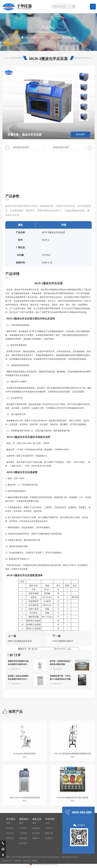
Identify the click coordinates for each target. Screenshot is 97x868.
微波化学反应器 (48, 38)
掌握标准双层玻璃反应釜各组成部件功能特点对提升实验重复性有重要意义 (18, 694)
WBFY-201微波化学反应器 (20, 655)
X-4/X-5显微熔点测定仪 (63, 655)
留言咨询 (80, 134)
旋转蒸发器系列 (21, 147)
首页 (26, 38)
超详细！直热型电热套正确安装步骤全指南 (60, 694)
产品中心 (35, 38)
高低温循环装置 (61, 147)
